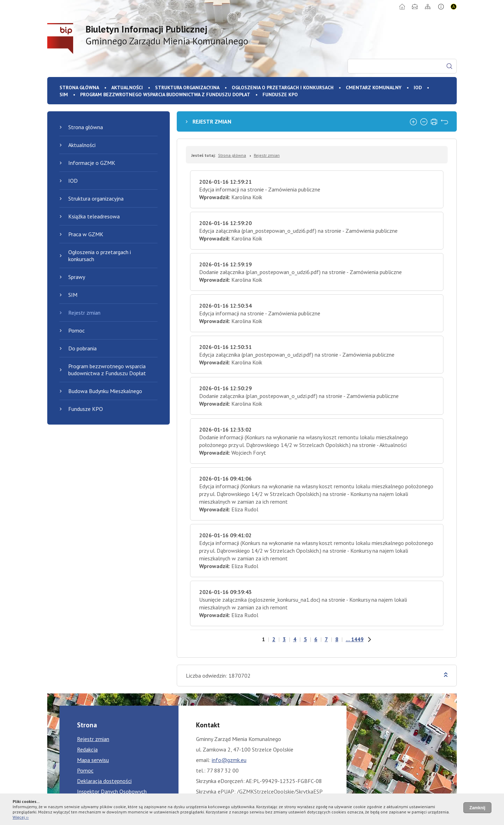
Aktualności (127, 88)
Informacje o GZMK (92, 163)
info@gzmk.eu (229, 760)
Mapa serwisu (93, 760)
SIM (64, 95)
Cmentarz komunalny (374, 88)
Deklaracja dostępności (104, 781)
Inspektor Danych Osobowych (112, 791)
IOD (418, 88)
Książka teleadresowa (94, 216)
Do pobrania (82, 348)
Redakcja (87, 749)
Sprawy (77, 277)
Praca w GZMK (86, 234)
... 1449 (355, 639)
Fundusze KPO (280, 95)
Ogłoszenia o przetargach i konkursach (283, 88)
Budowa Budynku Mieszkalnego (105, 391)
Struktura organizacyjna (187, 88)
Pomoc (76, 330)
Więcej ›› (21, 817)
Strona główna (79, 88)
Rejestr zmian (84, 313)
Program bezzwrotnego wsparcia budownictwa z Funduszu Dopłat (165, 95)
